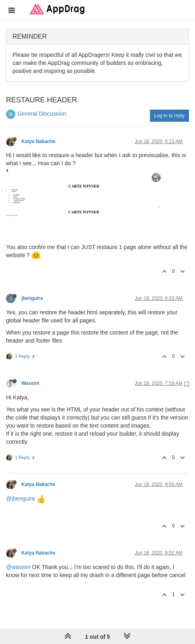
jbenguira (32, 298)
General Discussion (42, 114)
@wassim (18, 567)
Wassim (30, 383)
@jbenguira (21, 499)
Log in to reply (169, 116)
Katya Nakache (38, 141)
